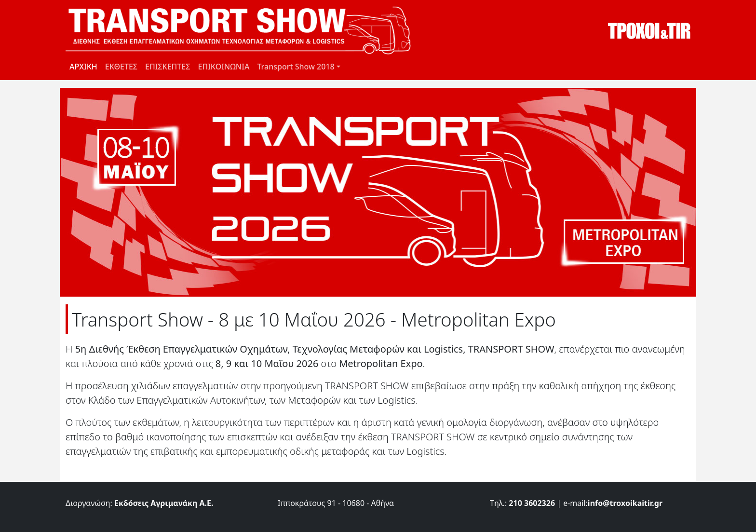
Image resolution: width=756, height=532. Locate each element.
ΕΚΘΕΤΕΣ (121, 67)
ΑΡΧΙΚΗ (83, 67)
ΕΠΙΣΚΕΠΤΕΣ (168, 67)
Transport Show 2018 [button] (296, 67)
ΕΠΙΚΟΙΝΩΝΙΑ (223, 67)
